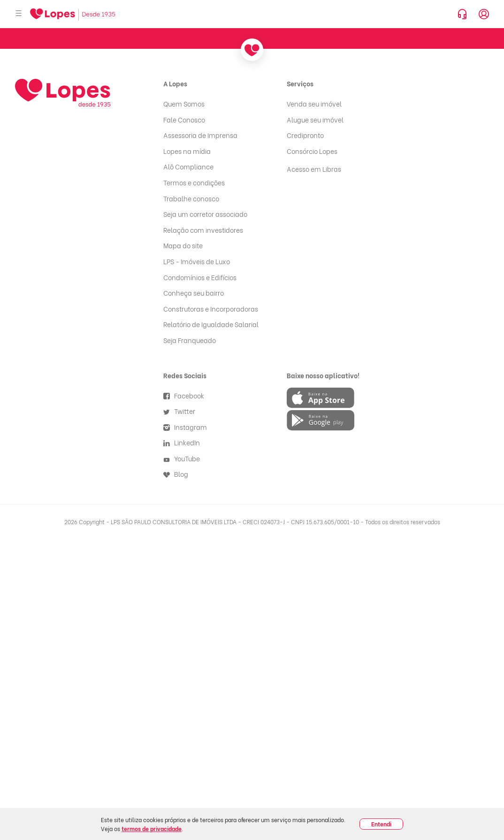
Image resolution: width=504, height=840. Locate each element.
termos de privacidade (152, 829)
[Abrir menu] (19, 14)
